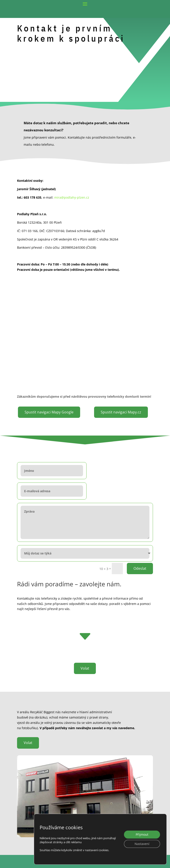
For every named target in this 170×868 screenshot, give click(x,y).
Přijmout (142, 834)
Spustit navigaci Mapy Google (49, 412)
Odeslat (140, 548)
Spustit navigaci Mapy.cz (121, 412)
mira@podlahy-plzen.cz (72, 197)
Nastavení (142, 844)
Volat (85, 648)
